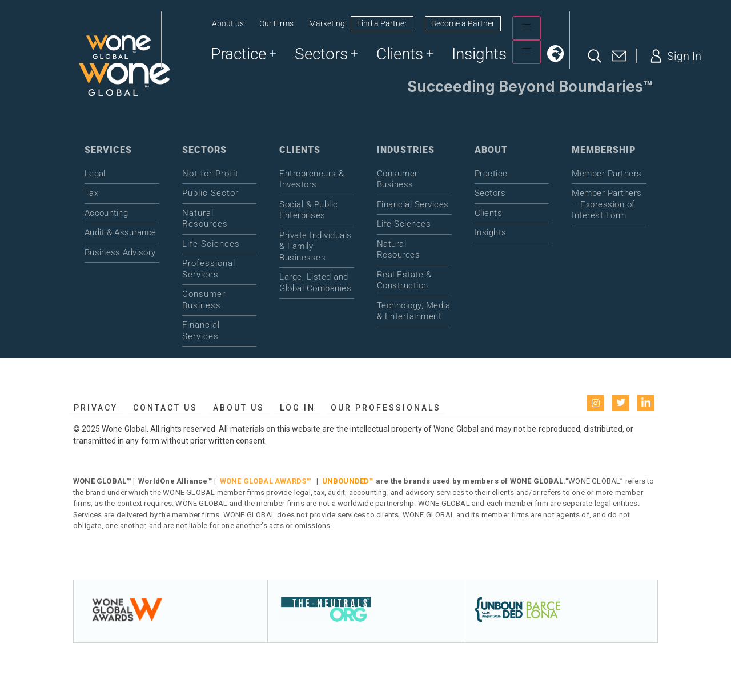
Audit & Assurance (120, 232)
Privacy (96, 408)
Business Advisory (120, 252)
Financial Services (201, 331)
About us (228, 23)
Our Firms (276, 23)
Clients (405, 54)
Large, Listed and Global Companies (315, 283)
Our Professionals (386, 408)
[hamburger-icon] (527, 28)
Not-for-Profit (210, 174)
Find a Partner (382, 23)
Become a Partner (463, 23)
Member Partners (607, 174)
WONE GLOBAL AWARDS (263, 481)
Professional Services (209, 269)
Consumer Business (204, 300)
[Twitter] (621, 403)
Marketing (327, 23)
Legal (95, 174)
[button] (556, 54)
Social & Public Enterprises (309, 210)
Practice (243, 54)
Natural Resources (205, 219)
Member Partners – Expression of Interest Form (607, 204)
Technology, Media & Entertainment (414, 311)
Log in (298, 408)
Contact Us (165, 408)
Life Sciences (211, 244)
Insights (479, 54)
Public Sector (210, 193)
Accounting (106, 213)
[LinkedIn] (646, 403)
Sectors (326, 54)
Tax (91, 193)
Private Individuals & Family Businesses (316, 246)
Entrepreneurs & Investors (312, 179)
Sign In (674, 56)
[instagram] (596, 403)
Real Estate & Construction (404, 280)
